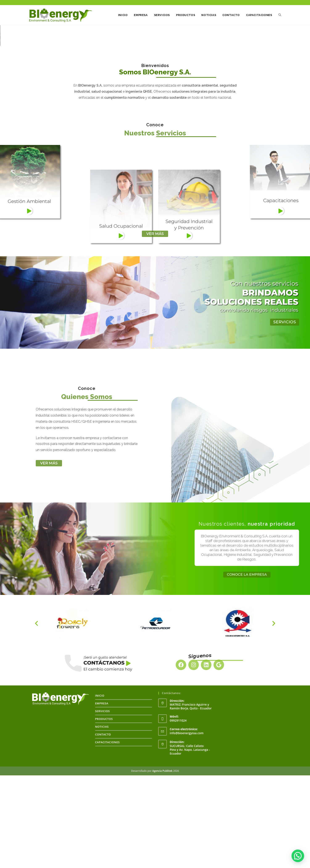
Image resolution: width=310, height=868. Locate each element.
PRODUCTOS (104, 811)
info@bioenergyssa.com (187, 826)
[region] (155, 82)
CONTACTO (103, 827)
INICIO (100, 788)
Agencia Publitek (162, 863)
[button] (7, 82)
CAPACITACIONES (108, 835)
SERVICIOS (103, 804)
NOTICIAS (102, 819)
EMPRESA (102, 796)
